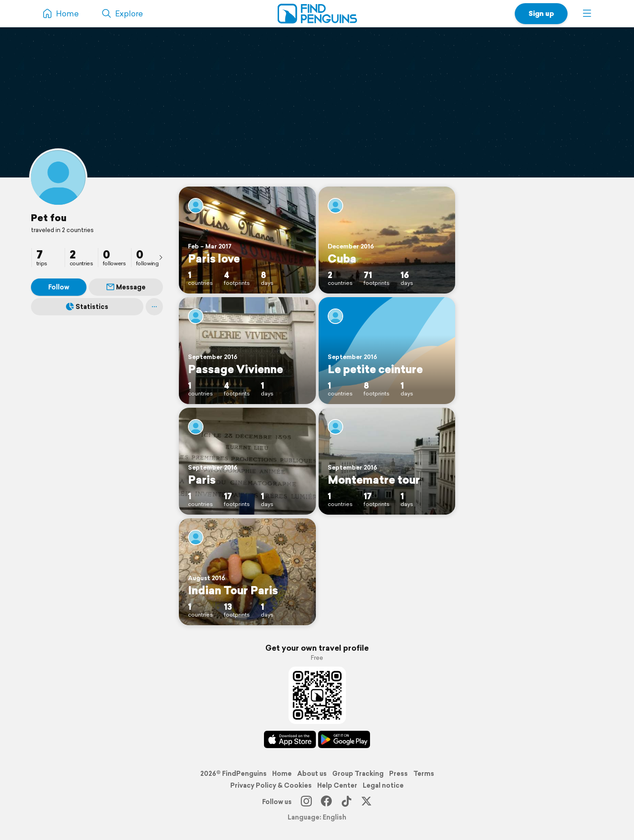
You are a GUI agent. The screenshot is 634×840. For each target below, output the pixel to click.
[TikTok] (346, 802)
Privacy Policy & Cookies (271, 785)
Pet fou (49, 218)
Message (126, 287)
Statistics (87, 307)
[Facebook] (326, 802)
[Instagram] (306, 802)
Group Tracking (358, 774)
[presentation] (161, 257)
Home (282, 774)
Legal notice (383, 785)
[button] (587, 14)
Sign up (541, 13)
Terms (424, 774)
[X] (366, 802)
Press (398, 774)
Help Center (337, 785)
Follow (59, 287)
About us (312, 774)
